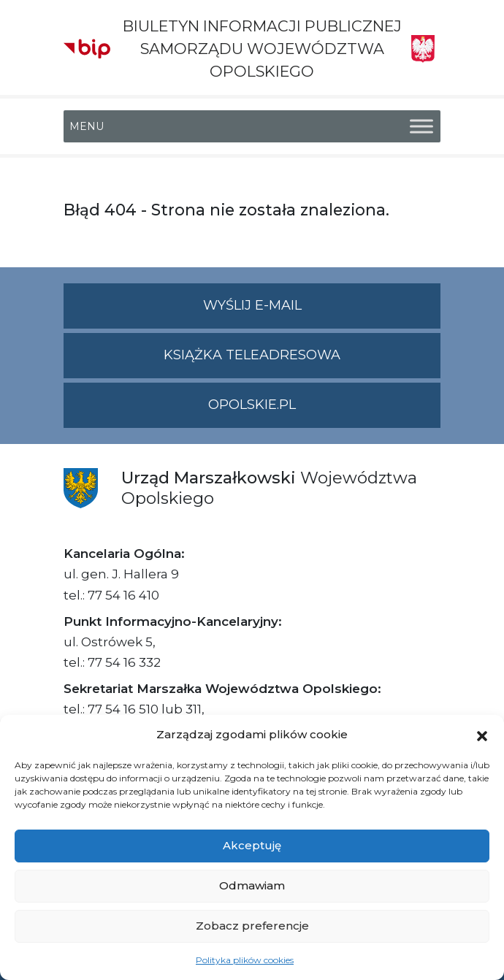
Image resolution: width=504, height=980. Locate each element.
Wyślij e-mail (322, 311)
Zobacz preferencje (252, 926)
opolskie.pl (252, 405)
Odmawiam (252, 885)
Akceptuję (252, 845)
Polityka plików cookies (245, 960)
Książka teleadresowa (252, 355)
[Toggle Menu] (421, 126)
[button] (482, 735)
